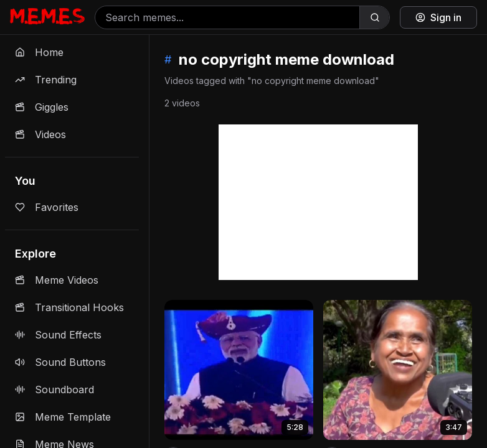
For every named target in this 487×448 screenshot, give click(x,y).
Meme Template (63, 417)
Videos (40, 134)
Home (39, 52)
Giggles (42, 107)
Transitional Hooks (69, 307)
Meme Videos (57, 280)
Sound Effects (58, 335)
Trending (46, 80)
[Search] (374, 17)
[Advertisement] (318, 202)
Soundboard (54, 390)
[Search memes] (227, 17)
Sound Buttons (60, 362)
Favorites (47, 207)
